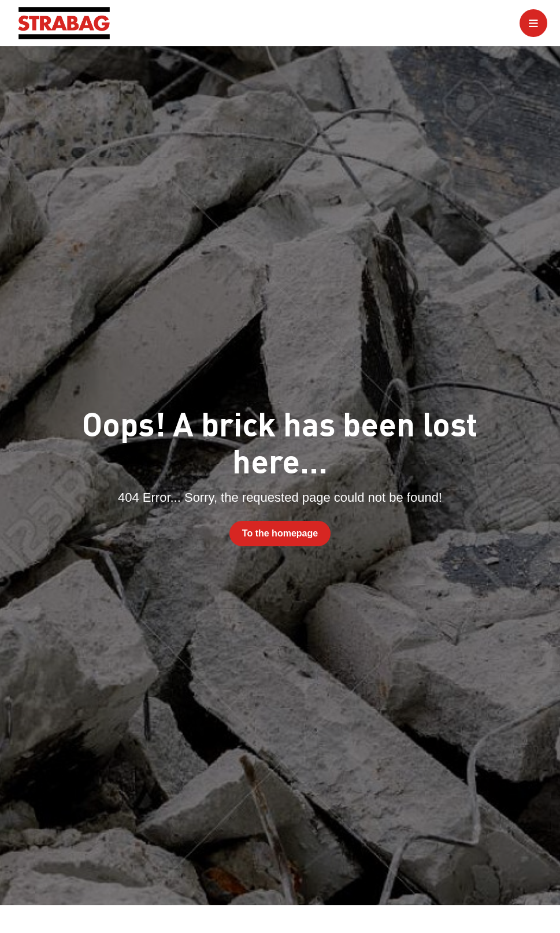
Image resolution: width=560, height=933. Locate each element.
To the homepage (280, 533)
